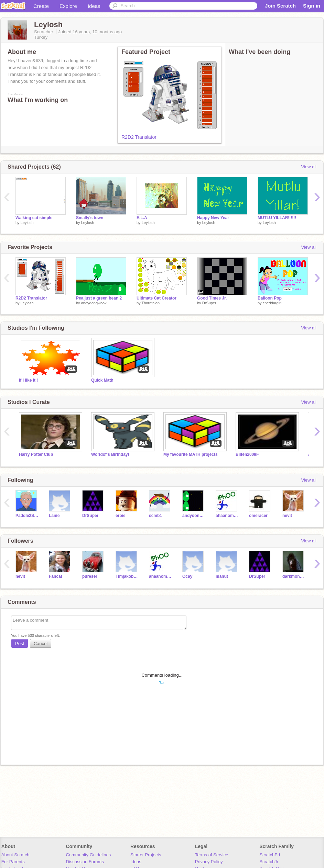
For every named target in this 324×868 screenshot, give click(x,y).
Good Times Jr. (212, 298)
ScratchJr (269, 862)
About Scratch (15, 855)
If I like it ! (28, 380)
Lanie (54, 516)
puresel (90, 576)
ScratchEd (270, 855)
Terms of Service (212, 855)
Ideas (94, 6)
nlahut (222, 576)
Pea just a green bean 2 (99, 298)
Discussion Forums (85, 862)
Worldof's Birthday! (110, 454)
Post (20, 644)
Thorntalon (150, 303)
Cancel (41, 644)
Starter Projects (146, 855)
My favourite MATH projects (191, 454)
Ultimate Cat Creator (156, 298)
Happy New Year (213, 218)
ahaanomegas (227, 516)
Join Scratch (280, 6)
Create (41, 6)
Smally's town (90, 218)
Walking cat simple (34, 218)
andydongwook (94, 303)
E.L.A (142, 218)
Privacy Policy (209, 862)
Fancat (56, 576)
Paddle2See (27, 516)
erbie (121, 516)
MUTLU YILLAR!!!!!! (277, 218)
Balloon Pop (270, 298)
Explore (68, 6)
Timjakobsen (127, 576)
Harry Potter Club (36, 454)
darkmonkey (294, 576)
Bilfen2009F (247, 454)
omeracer (258, 516)
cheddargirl (272, 303)
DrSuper (209, 303)
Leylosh (27, 223)
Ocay (187, 576)
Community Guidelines (88, 855)
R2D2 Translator (139, 137)
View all (309, 167)
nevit (287, 516)
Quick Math (102, 380)
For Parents (13, 862)
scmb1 (155, 516)
